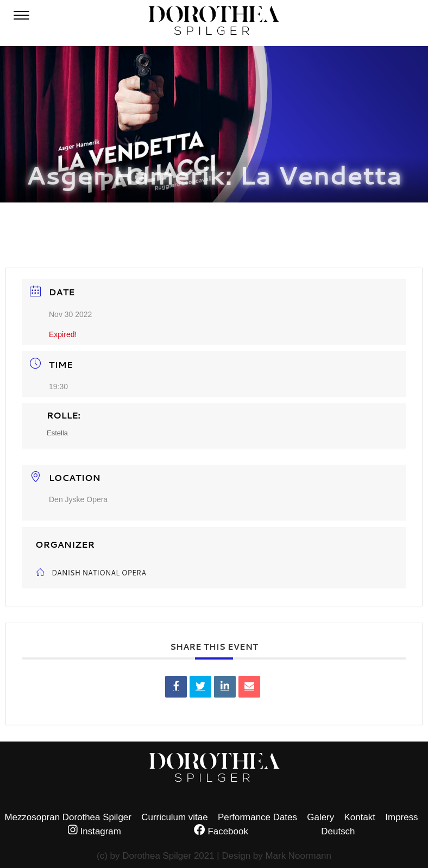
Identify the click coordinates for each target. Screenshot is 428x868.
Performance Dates (257, 817)
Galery (320, 817)
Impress (401, 817)
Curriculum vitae (174, 817)
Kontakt (360, 817)
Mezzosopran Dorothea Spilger (68, 817)
